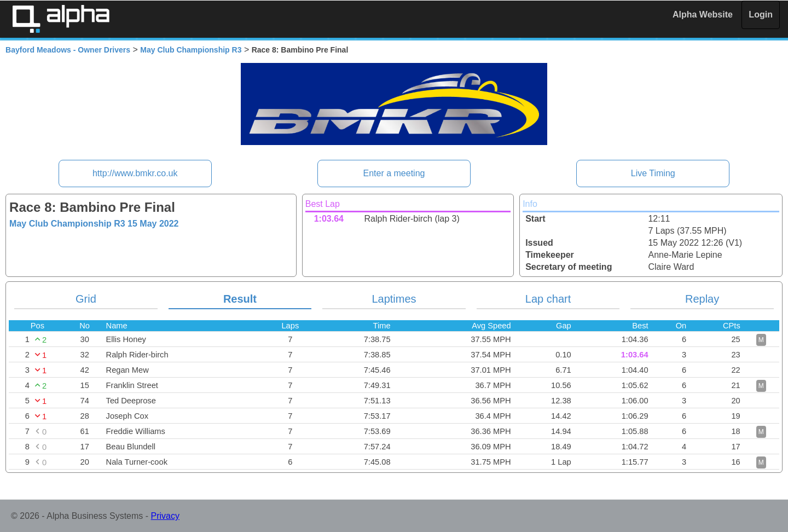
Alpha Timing (61, 19)
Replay (702, 299)
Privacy (165, 516)
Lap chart (548, 299)
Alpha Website (703, 15)
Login (761, 15)
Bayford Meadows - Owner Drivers (68, 50)
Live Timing (653, 173)
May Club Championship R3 (191, 50)
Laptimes (394, 299)
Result (240, 299)
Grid (86, 299)
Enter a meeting (394, 173)
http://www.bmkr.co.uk (135, 173)
